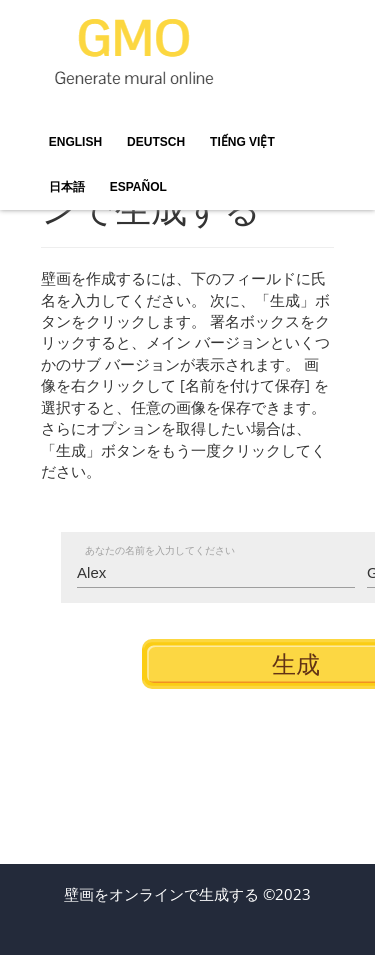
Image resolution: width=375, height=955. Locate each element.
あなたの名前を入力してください (160, 550)
